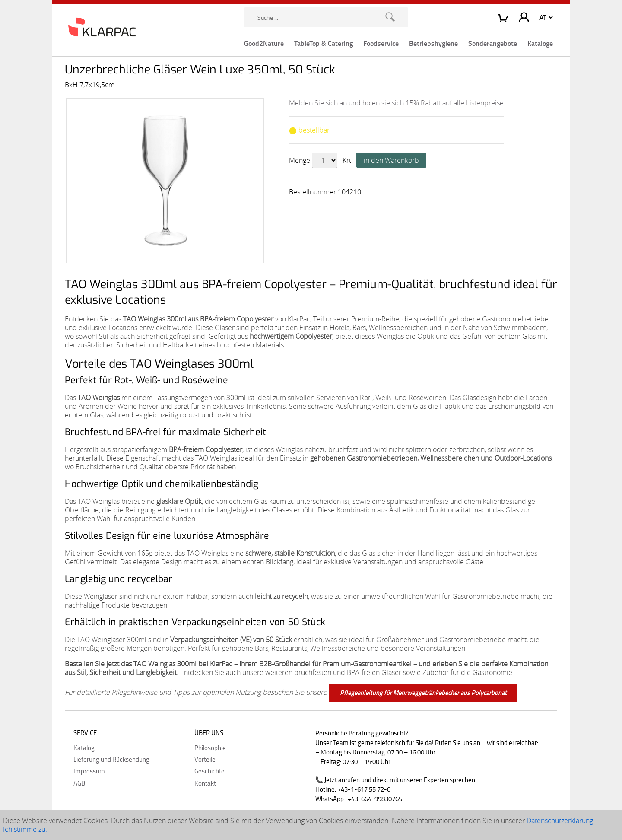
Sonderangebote (493, 43)
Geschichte (209, 771)
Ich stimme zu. (25, 829)
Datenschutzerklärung (560, 821)
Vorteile (205, 759)
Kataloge (540, 43)
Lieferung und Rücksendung (111, 759)
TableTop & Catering (324, 43)
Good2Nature (264, 43)
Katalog (84, 748)
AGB (79, 783)
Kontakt (205, 783)
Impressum (89, 771)
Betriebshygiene (433, 43)
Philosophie (210, 748)
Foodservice (381, 43)
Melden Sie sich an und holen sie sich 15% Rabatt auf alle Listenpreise (396, 103)
